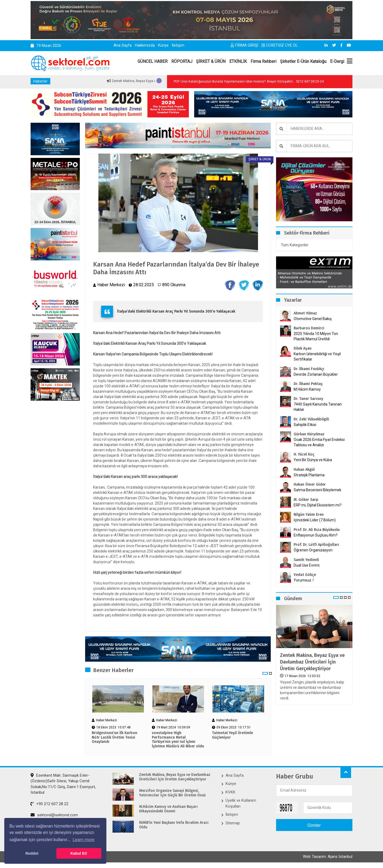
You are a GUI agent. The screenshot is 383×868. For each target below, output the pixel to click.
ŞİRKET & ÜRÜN (211, 61)
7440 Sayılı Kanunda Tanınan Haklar (318, 407)
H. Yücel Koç (304, 454)
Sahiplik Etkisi (305, 425)
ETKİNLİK (238, 61)
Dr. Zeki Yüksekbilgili (311, 419)
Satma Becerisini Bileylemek (317, 490)
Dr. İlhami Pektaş (308, 384)
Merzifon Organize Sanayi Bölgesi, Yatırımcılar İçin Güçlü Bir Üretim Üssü (172, 793)
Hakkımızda (145, 45)
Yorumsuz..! (304, 580)
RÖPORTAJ (182, 61)
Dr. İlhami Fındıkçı (309, 369)
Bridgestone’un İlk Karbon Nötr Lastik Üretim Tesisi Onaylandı (115, 738)
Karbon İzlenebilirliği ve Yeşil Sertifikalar (317, 357)
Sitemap (233, 823)
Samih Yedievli (306, 560)
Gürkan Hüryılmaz (309, 434)
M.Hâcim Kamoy (307, 389)
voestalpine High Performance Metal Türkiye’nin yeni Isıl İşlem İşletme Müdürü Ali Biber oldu (178, 740)
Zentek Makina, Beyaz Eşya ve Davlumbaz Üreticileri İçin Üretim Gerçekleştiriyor (312, 662)
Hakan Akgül (304, 470)
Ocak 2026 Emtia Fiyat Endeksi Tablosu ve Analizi (319, 442)
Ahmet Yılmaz (305, 313)
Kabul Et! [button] (79, 853)
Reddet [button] (32, 853)
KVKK (230, 792)
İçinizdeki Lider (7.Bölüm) (315, 520)
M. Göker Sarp (306, 500)
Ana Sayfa (123, 45)
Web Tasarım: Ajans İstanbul (328, 857)
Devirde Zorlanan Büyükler (316, 374)
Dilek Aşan (303, 348)
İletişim (178, 45)
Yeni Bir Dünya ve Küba (313, 460)
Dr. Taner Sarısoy (308, 399)
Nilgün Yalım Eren (309, 515)
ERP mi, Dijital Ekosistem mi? (318, 505)
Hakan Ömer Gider (310, 484)
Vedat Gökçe (305, 575)
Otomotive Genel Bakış (313, 319)
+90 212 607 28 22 (49, 804)
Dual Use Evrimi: (307, 565)
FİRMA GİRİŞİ (244, 45)
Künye (163, 45)
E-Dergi (337, 61)
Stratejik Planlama (309, 475)
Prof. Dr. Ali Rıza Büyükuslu (317, 530)
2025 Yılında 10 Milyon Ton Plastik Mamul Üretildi (316, 336)
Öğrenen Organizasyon (313, 550)
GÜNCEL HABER (153, 61)
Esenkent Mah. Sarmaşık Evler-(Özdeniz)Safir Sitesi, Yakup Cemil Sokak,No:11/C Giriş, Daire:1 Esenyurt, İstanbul (63, 784)
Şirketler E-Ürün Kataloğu (303, 61)
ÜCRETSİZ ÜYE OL (280, 45)
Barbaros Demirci (309, 328)
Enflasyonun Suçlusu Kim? (316, 535)
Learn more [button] (84, 840)
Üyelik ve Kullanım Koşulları (241, 803)
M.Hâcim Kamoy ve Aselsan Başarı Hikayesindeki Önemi (168, 809)
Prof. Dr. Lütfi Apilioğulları (316, 545)
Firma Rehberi (263, 61)
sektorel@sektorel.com (54, 815)
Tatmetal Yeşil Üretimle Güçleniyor (232, 735)
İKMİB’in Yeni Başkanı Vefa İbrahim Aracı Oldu (174, 825)
